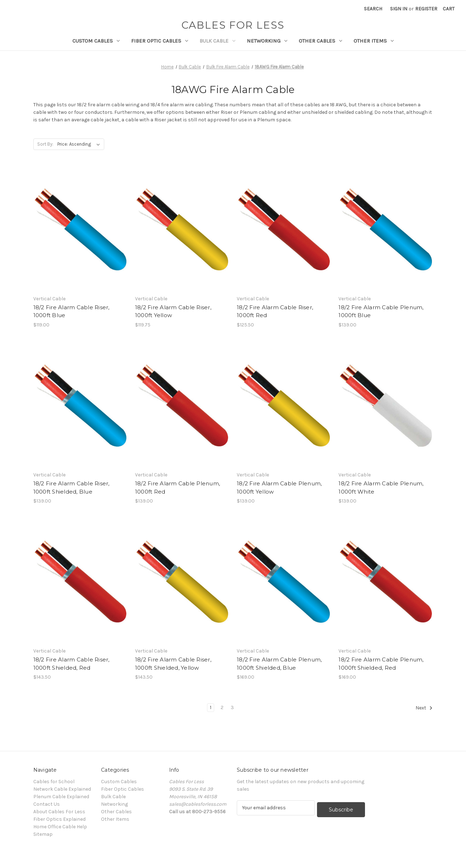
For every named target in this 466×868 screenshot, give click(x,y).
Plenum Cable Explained (61, 797)
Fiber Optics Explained (59, 819)
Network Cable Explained (62, 789)
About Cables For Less (59, 812)
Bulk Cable (217, 41)
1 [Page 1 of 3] (211, 707)
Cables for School (54, 782)
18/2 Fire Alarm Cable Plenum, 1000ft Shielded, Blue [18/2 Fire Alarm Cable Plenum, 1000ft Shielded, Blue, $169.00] (279, 664)
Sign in (399, 9)
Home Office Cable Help (60, 827)
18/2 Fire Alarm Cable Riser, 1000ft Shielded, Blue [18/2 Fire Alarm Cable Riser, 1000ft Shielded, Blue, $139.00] (71, 488)
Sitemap (43, 834)
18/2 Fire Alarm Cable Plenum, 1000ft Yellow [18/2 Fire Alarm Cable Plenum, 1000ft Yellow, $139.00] (279, 488)
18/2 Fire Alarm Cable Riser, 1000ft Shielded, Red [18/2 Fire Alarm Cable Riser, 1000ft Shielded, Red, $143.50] (71, 664)
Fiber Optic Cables (160, 41)
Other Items (374, 41)
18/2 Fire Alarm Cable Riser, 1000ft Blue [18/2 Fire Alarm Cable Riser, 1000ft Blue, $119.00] (71, 311)
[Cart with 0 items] (449, 9)
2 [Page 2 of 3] (222, 707)
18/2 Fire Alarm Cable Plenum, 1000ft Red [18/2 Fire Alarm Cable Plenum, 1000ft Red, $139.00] (177, 488)
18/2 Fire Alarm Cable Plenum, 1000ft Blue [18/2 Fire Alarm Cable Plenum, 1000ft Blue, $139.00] (381, 311)
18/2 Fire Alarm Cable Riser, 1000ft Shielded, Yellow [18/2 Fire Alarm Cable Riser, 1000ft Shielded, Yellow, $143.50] (173, 664)
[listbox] (80, 144)
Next (424, 708)
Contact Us (47, 804)
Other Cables (320, 41)
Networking (267, 41)
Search (373, 9)
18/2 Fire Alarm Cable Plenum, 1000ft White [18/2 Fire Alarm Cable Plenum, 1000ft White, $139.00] (381, 488)
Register (426, 9)
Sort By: (45, 144)
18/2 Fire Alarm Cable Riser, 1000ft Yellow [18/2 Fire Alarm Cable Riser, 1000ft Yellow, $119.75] (173, 311)
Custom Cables (96, 41)
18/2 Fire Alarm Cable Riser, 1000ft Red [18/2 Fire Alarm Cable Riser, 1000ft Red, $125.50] (275, 311)
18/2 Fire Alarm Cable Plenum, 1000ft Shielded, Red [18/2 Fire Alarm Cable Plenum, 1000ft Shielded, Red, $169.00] (381, 664)
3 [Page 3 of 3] (232, 707)
